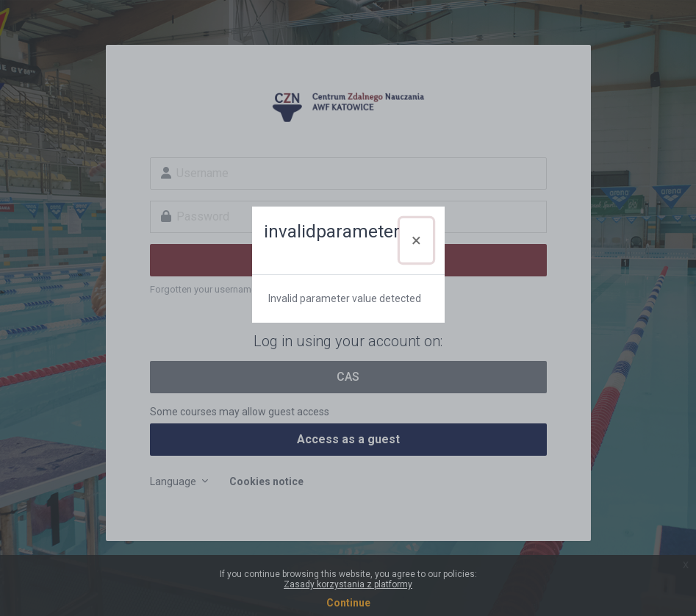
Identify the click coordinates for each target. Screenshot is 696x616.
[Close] (416, 240)
